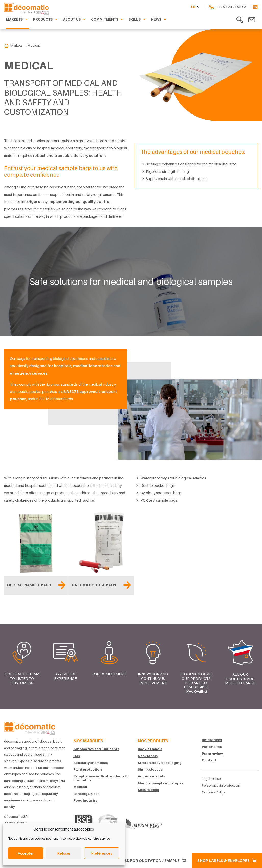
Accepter (26, 853)
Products (46, 20)
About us (75, 20)
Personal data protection (221, 786)
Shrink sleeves (150, 769)
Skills (138, 20)
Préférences (102, 853)
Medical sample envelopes (161, 783)
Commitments (108, 20)
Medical (80, 787)
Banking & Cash (87, 794)
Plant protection (88, 769)
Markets (18, 20)
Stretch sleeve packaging (160, 763)
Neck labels (148, 756)
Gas (77, 756)
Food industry (85, 801)
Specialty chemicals (91, 763)
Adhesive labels (151, 776)
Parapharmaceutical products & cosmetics (101, 778)
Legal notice (211, 779)
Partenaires (212, 747)
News (159, 20)
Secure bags (148, 790)
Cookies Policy (214, 792)
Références (212, 740)
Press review (212, 754)
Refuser (64, 853)
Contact (209, 760)
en (196, 7)
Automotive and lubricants (96, 749)
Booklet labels (150, 749)
